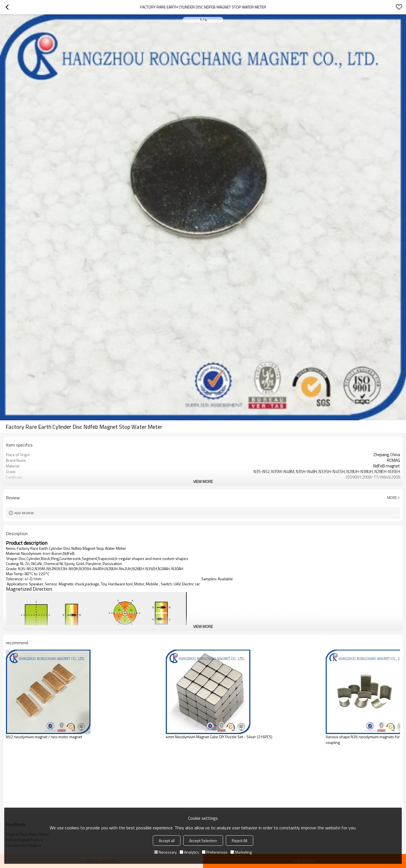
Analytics (189, 852)
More (392, 498)
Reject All (240, 840)
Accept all (167, 840)
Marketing (241, 852)
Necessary (166, 852)
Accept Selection (203, 840)
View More (203, 481)
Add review (24, 513)
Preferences (215, 852)
